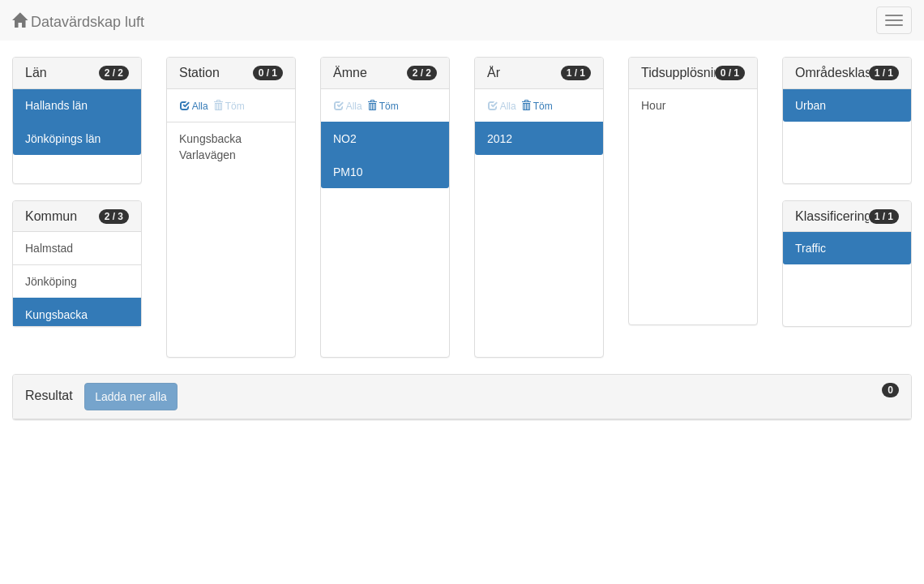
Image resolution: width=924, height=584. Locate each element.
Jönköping (51, 281)
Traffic (811, 248)
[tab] (462, 397)
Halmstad (49, 248)
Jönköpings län (63, 139)
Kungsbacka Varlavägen (210, 147)
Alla (194, 106)
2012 (500, 139)
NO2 (345, 139)
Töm (383, 106)
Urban (811, 105)
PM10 (348, 172)
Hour (653, 105)
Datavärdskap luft (78, 21)
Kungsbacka (56, 315)
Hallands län (56, 105)
